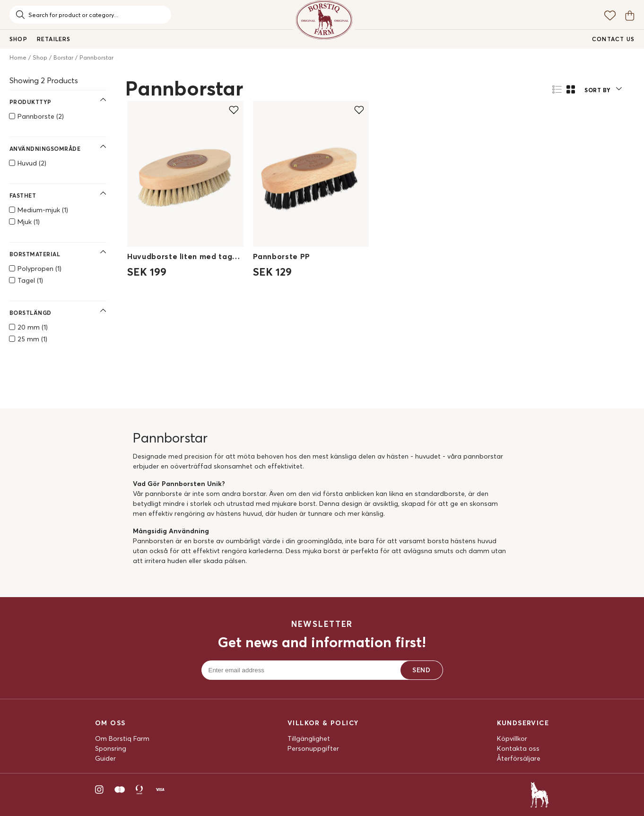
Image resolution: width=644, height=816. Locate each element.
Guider (105, 758)
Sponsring (111, 748)
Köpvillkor (512, 738)
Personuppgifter (313, 748)
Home (18, 57)
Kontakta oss (518, 748)
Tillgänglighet (309, 738)
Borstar (63, 57)
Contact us (613, 39)
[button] (603, 89)
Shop (40, 57)
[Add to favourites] (234, 110)
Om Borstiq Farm (122, 738)
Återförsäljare (519, 758)
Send (421, 670)
